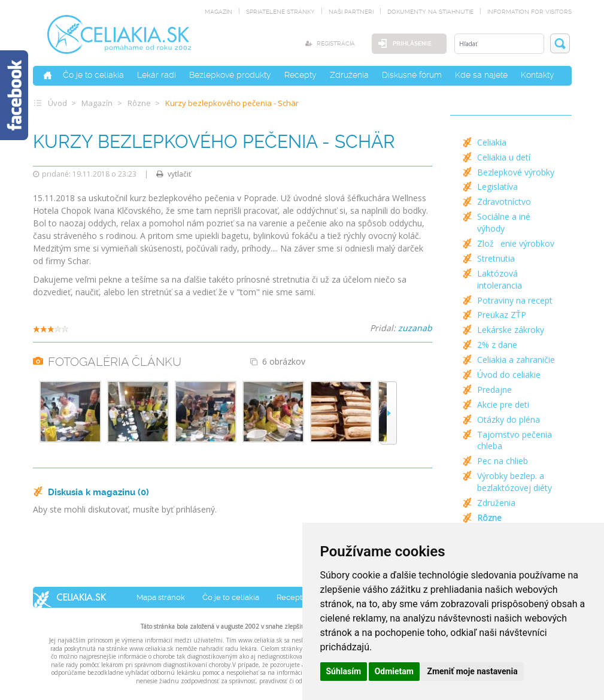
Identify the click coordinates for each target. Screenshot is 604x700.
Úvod (57, 103)
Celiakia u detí (504, 157)
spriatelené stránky (280, 12)
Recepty (301, 75)
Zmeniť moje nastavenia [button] (472, 671)
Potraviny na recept (515, 300)
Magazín (97, 103)
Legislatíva (497, 187)
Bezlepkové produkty (230, 75)
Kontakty (538, 75)
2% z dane (497, 345)
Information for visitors (529, 12)
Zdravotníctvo (504, 201)
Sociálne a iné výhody (504, 222)
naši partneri (351, 12)
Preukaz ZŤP (502, 315)
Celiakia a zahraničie (516, 360)
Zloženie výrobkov (516, 243)
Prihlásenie (412, 43)
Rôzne (139, 103)
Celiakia (492, 142)
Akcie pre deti (503, 404)
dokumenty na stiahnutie (430, 12)
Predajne (494, 390)
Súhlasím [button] (344, 671)
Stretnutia (496, 258)
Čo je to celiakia (93, 75)
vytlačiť (174, 174)
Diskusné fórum (412, 75)
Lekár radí (157, 75)
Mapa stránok (161, 597)
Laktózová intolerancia (500, 279)
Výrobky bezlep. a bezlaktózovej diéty (515, 482)
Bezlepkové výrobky (516, 172)
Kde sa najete (481, 75)
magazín (218, 12)
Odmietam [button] (394, 671)
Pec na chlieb (503, 461)
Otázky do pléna (509, 419)
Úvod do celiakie (509, 375)
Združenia (349, 75)
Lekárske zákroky (511, 330)
